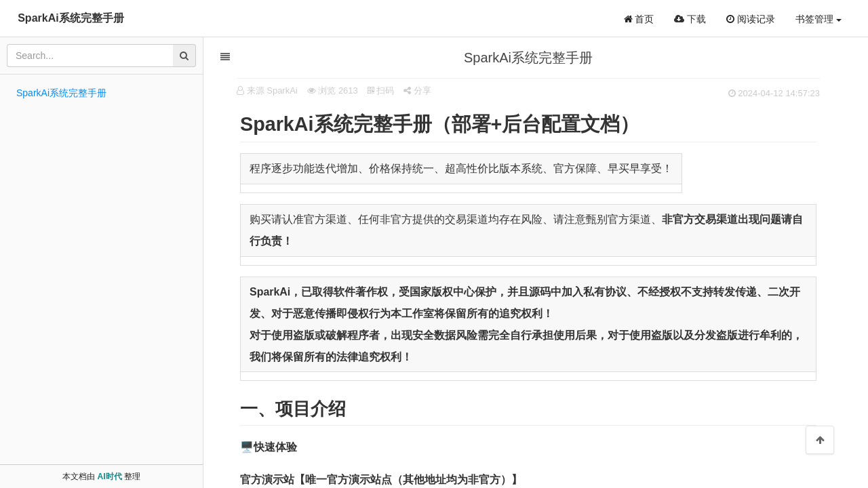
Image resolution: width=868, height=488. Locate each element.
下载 (690, 19)
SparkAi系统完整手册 (71, 18)
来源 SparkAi (273, 90)
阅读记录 (751, 19)
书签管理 (818, 19)
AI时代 (110, 476)
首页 (639, 19)
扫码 (382, 90)
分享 (418, 90)
